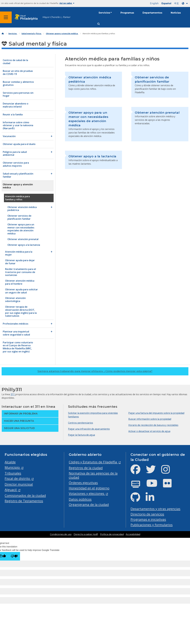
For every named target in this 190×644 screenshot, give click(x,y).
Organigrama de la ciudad (89, 505)
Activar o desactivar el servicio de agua (149, 431)
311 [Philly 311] (13, 394)
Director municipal (19, 484)
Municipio (13, 467)
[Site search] (99, 24)
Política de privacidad (112, 534)
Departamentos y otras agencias (155, 509)
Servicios (104, 13)
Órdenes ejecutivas (83, 483)
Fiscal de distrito (18, 478)
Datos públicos (80, 499)
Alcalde (10, 462)
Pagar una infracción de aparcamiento (89, 429)
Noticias (176, 13)
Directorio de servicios (147, 514)
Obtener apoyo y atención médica (62, 34)
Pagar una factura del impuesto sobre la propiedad (156, 413)
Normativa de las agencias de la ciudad (93, 475)
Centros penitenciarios (81, 423)
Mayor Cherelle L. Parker (56, 17)
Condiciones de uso (61, 534)
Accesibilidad (133, 534)
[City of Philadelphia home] (27, 17)
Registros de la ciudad (86, 468)
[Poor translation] (14, 556)
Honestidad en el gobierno (89, 488)
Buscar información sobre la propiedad (150, 419)
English (154, 3)
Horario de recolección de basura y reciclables (153, 425)
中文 (177, 3)
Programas (127, 13)
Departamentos (152, 13)
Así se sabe (67, 3)
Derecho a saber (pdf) (86, 534)
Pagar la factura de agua (81, 435)
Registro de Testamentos (24, 501)
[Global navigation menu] (6, 17)
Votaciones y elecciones (87, 493)
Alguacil (11, 490)
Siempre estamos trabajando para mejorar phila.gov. (95, 371)
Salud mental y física (32, 34)
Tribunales (13, 473)
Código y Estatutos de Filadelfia (93, 462)
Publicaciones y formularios (152, 525)
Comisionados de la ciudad (25, 495)
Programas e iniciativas (148, 519)
